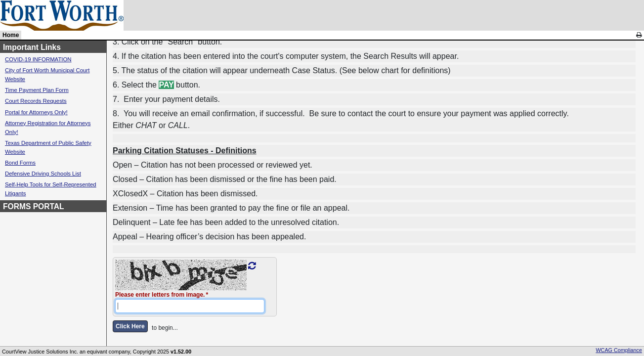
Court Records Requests (36, 101)
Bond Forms (20, 163)
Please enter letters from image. (160, 295)
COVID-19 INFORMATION (38, 59)
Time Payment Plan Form (37, 90)
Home (11, 35)
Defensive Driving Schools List (43, 174)
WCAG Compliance (619, 350)
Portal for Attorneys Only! (36, 112)
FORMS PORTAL (34, 206)
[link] (639, 35)
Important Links (32, 47)
